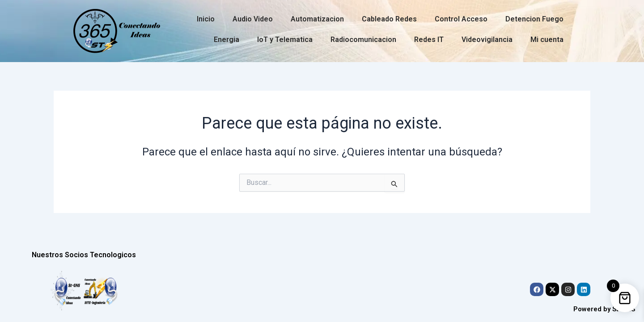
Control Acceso (461, 19)
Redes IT (429, 40)
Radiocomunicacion (363, 40)
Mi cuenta (547, 40)
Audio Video (253, 19)
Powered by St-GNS (604, 309)
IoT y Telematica (285, 40)
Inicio (206, 19)
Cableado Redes (389, 19)
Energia (227, 40)
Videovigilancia (487, 40)
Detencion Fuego (534, 19)
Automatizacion (317, 19)
